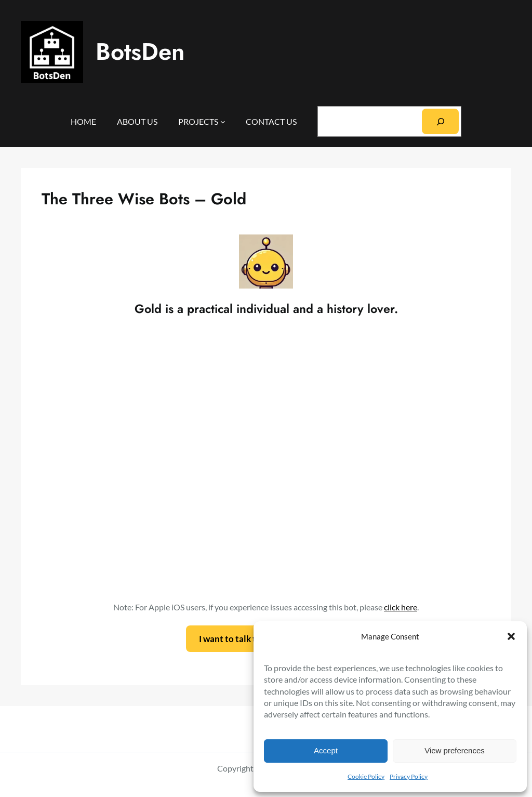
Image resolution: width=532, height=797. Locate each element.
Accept (326, 750)
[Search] (440, 121)
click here (401, 607)
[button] (511, 636)
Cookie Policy (366, 776)
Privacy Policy (409, 776)
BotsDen (140, 51)
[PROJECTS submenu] (223, 122)
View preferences (455, 750)
